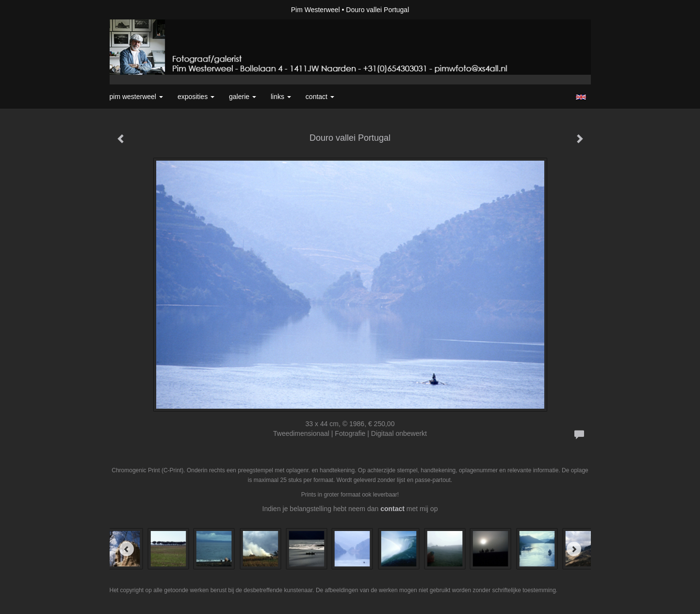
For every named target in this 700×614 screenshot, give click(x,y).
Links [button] (281, 97)
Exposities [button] (196, 97)
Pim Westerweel (316, 10)
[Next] (574, 549)
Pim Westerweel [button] (136, 97)
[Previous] (127, 549)
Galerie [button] (243, 97)
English (581, 97)
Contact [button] (320, 97)
